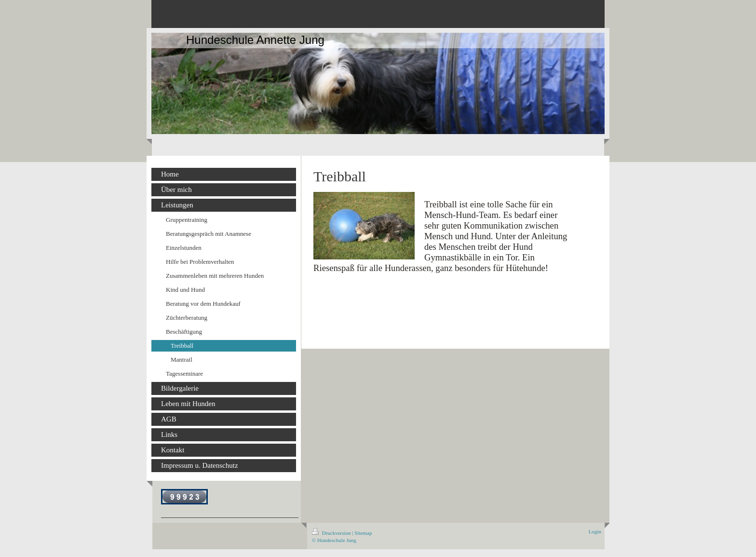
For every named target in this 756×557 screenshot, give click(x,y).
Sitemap (363, 533)
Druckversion (332, 533)
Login (595, 531)
